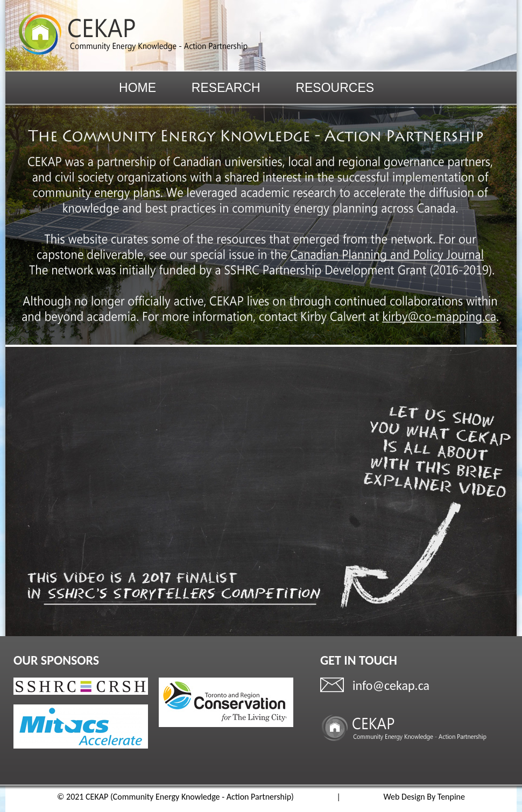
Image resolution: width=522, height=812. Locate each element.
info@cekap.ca (391, 685)
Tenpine (451, 797)
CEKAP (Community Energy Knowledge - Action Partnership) (190, 797)
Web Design (404, 797)
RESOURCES (335, 88)
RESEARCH (226, 88)
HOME (137, 88)
